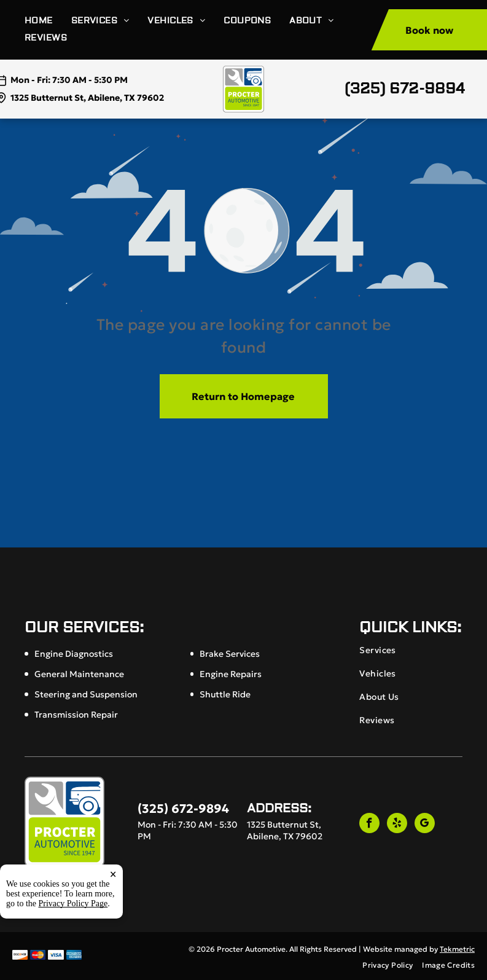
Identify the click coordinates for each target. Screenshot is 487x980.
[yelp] (397, 825)
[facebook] (369, 825)
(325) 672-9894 (405, 89)
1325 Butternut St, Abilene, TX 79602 (87, 98)
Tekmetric (457, 949)
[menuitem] (48, 21)
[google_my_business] (425, 825)
